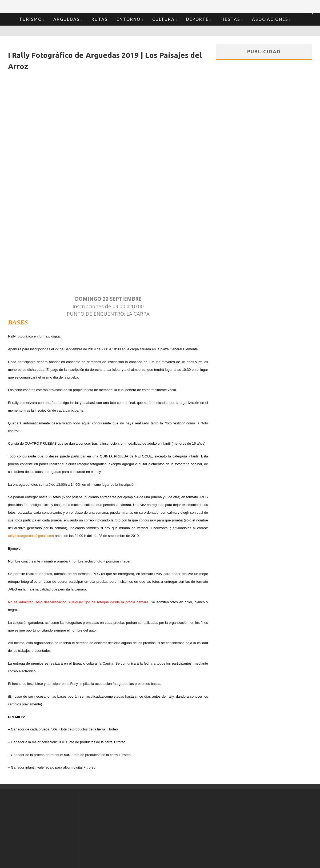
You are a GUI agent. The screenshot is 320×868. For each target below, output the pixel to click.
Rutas (100, 19)
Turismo (31, 19)
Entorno (129, 19)
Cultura (163, 19)
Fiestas (230, 19)
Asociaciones (270, 19)
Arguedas (67, 19)
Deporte (197, 19)
